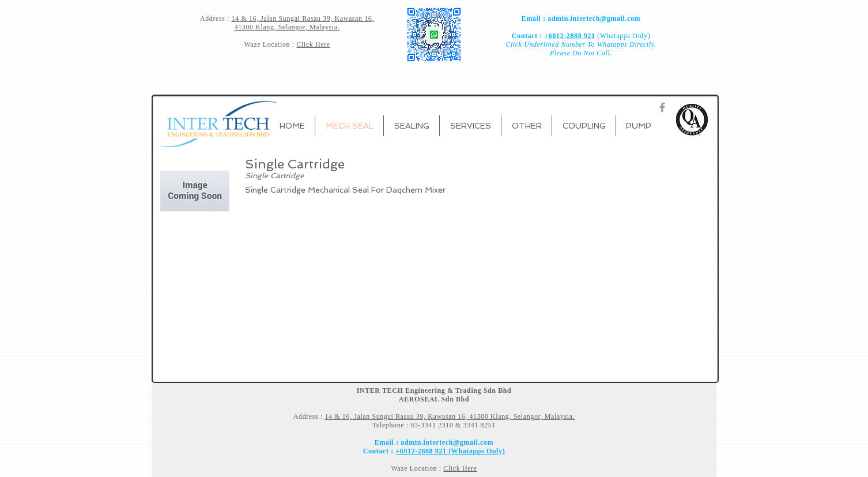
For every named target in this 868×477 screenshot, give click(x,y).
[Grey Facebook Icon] (662, 107)
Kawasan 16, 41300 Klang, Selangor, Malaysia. (304, 23)
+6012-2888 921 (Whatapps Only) (450, 451)
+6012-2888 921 (569, 36)
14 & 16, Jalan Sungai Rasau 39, (283, 18)
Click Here (313, 44)
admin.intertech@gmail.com (594, 18)
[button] (412, 126)
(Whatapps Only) (623, 36)
